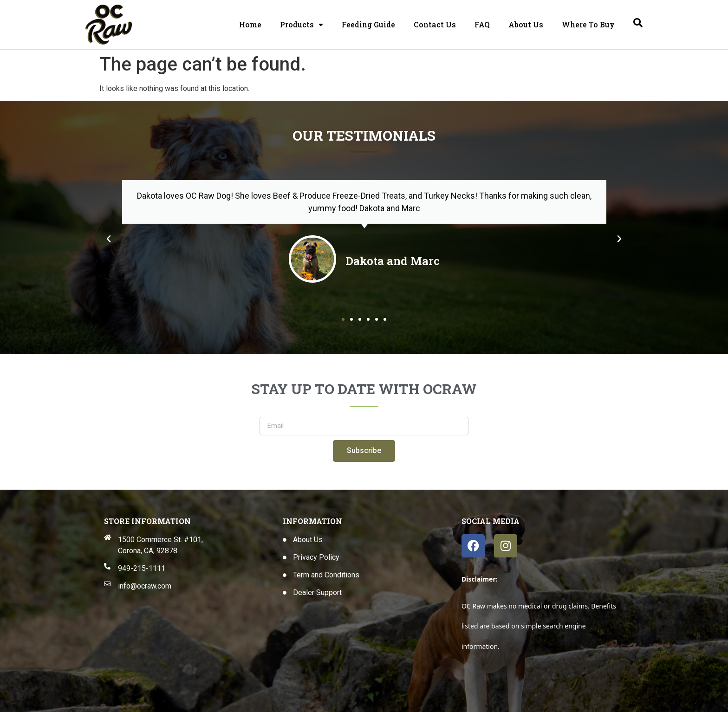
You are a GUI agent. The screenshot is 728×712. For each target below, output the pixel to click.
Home (250, 24)
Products (302, 25)
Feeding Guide (368, 24)
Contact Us (435, 24)
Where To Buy (588, 24)
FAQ (482, 24)
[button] (109, 239)
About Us (526, 24)
